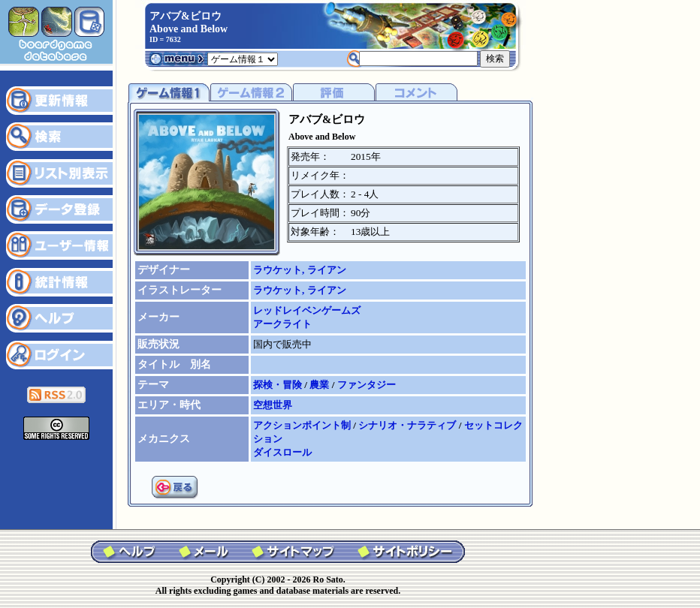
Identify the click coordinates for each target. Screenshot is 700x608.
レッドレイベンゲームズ (307, 310)
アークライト (282, 324)
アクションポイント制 (303, 425)
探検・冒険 (279, 385)
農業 (320, 385)
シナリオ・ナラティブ (408, 425)
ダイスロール (282, 452)
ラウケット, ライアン (300, 270)
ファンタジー (367, 385)
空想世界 (273, 405)
